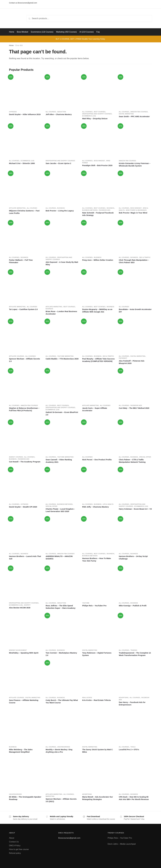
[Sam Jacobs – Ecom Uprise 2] (62, 141)
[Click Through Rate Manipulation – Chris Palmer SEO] (135, 238)
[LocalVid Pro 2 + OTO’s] (135, 727)
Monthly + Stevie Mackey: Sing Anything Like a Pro (59, 751)
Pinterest (123, 358)
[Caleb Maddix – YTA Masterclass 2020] (62, 336)
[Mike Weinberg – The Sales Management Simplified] (26, 727)
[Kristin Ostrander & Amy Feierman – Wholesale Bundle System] (135, 141)
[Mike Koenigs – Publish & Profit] (135, 583)
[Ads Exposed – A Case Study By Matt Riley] (62, 238)
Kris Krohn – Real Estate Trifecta (96, 700)
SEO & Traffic (145, 257)
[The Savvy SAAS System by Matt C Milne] (99, 727)
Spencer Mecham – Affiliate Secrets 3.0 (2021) (61, 800)
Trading (134, 650)
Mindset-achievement (18, 650)
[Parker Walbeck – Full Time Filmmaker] (26, 238)
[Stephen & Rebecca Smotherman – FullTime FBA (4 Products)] (26, 386)
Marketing (50, 796)
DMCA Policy (15, 846)
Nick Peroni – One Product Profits (97, 460)
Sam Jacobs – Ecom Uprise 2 (58, 163)
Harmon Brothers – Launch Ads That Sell (25, 557)
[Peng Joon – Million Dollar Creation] (99, 238)
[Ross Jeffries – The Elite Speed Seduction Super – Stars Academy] (62, 583)
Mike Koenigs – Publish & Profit (133, 606)
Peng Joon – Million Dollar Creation (98, 260)
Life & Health (108, 504)
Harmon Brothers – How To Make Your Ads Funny (97, 560)
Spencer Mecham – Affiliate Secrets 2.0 (24, 360)
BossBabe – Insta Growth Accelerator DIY (135, 311)
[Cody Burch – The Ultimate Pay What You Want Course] (62, 678)
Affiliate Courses (17, 356)
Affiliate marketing (17, 208)
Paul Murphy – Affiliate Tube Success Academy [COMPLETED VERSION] (98, 360)
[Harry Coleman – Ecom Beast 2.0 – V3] (135, 484)
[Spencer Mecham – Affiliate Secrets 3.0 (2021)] (62, 774)
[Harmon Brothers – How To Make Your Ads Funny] (99, 534)
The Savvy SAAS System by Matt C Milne (97, 751)
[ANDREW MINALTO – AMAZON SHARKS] (62, 534)
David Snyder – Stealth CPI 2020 (23, 507)
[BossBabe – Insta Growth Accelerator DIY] (135, 287)
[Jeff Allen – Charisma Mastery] (62, 92)
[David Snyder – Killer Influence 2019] (26, 92)
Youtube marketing (65, 356)
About (12, 838)
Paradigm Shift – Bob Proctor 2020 (97, 165)
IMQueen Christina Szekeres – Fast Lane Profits (24, 212)
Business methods (90, 210)
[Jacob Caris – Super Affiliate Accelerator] (99, 386)
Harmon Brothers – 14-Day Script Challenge (133, 557)
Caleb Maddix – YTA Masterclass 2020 (62, 359)
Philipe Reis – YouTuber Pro (94, 606)
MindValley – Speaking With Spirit (24, 653)
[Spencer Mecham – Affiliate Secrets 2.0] (26, 336)
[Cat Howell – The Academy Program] (26, 437)
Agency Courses (16, 457)
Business (61, 208)
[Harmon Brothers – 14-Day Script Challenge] (135, 534)
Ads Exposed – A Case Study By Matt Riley (62, 263)
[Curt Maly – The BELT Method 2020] (135, 386)
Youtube (86, 603)
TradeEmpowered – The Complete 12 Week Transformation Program (135, 654)
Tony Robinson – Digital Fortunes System (97, 654)
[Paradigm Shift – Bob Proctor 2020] (99, 141)
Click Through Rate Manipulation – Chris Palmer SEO (134, 261)
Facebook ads (105, 210)
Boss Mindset (99, 161)
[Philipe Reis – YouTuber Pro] (99, 583)
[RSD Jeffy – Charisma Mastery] (99, 484)
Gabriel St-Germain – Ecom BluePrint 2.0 (62, 413)
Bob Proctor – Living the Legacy (60, 211)
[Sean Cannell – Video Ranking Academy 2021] (62, 437)
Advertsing (124, 698)
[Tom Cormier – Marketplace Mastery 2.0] (62, 630)
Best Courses (100, 112)
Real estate (87, 698)
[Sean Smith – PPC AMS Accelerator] (135, 92)
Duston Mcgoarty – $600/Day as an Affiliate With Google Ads (97, 311)
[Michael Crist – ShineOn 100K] (26, 141)
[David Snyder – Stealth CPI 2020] (26, 484)
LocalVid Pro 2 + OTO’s (129, 749)
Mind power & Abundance (136, 210)
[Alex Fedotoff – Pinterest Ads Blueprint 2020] (135, 336)
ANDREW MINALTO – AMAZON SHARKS (59, 557)
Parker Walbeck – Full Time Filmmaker (21, 261)
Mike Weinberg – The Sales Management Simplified (21, 751)
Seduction (62, 112)
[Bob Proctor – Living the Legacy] (62, 188)
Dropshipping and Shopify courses (97, 114)
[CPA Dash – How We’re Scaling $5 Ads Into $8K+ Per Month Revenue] (135, 774)
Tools (133, 747)
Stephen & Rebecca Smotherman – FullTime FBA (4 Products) (24, 409)
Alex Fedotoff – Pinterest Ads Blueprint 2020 (132, 362)
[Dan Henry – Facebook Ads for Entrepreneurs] (135, 678)
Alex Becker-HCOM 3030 (20, 608)
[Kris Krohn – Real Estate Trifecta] (99, 678)
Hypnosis (13, 112)
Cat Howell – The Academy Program (25, 462)
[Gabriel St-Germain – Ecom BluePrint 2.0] (62, 386)
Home (11, 45)
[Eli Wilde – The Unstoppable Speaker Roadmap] (26, 774)
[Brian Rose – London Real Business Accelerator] (62, 287)
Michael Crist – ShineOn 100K (22, 163)
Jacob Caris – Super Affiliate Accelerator (95, 409)
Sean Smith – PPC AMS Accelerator (134, 116)
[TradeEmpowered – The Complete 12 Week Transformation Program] (135, 630)
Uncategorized (64, 747)
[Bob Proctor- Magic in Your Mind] (135, 188)
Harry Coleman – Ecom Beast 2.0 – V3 (135, 509)
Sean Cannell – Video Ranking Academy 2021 (59, 461)
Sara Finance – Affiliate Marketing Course (24, 701)
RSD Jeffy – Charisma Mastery (95, 507)
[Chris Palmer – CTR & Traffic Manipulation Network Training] (135, 437)
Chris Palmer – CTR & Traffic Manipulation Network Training (132, 461)
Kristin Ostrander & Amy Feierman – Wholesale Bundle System (135, 165)
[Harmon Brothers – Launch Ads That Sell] (26, 534)
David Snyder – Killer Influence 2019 (25, 114)
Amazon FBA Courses (139, 112)
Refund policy (15, 853)
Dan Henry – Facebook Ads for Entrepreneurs (132, 703)
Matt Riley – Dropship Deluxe (95, 119)
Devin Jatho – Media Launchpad (122, 844)
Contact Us (14, 842)
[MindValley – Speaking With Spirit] (26, 630)
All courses (51, 112)
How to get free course (19, 849)
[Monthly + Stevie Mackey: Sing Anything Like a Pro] (62, 727)
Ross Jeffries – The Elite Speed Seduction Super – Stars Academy (61, 607)
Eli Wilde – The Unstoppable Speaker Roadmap (25, 798)
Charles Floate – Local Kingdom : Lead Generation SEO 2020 (60, 510)
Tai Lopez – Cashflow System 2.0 (23, 309)
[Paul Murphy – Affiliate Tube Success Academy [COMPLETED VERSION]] (99, 336)
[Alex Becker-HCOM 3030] (26, 583)
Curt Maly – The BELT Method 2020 (134, 408)
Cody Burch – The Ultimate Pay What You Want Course (62, 701)
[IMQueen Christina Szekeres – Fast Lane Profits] (26, 188)
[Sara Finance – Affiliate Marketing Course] (26, 678)
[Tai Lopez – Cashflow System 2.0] (26, 287)
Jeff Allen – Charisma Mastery (59, 114)
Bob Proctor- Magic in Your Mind (133, 213)
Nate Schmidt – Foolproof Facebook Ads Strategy (98, 214)
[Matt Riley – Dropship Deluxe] (99, 92)
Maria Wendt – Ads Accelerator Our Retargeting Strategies (97, 798)
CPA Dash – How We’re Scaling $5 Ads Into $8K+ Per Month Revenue (134, 798)
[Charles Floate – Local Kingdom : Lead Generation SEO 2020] (62, 484)
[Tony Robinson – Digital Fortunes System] (99, 630)
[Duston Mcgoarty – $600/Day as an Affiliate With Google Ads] (99, 287)
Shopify (27, 605)
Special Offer (145, 457)
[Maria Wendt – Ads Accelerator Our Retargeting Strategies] (99, 774)
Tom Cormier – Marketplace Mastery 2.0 (61, 654)
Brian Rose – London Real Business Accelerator (61, 313)
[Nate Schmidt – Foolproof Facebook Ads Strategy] (99, 188)
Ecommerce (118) (89, 116)
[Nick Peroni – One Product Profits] (99, 437)
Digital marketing (126, 114)
